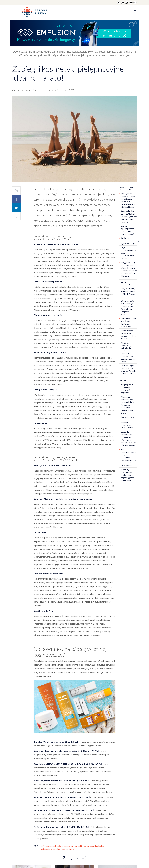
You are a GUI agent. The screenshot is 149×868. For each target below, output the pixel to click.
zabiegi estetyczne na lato (50, 849)
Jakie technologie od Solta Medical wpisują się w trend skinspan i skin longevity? (129, 216)
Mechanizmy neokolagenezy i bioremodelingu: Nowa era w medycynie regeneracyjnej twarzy (128, 405)
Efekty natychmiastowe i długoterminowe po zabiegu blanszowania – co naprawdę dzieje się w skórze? (128, 457)
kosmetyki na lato (69, 849)
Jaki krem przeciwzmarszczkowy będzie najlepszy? (130, 241)
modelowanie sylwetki (73, 846)
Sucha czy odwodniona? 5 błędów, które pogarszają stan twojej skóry (127, 475)
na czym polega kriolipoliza (93, 846)
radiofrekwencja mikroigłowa (52, 846)
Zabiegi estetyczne (22, 90)
